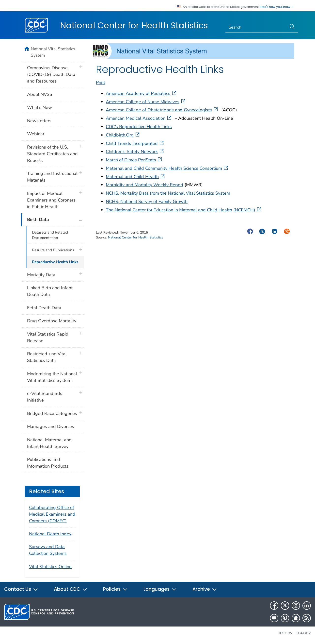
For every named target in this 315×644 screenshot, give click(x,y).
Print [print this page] (101, 83)
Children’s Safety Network (135, 152)
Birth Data (38, 220)
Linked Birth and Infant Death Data (50, 291)
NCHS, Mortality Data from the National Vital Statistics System (168, 193)
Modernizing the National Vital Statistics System (52, 377)
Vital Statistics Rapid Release (48, 337)
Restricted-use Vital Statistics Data (47, 357)
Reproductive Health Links (55, 262)
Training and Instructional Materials (52, 177)
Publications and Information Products (48, 463)
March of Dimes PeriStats (134, 160)
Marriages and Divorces (51, 426)
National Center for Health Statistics (134, 25)
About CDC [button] (71, 589)
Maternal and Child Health (136, 177)
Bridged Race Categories (52, 413)
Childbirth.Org (123, 135)
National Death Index (50, 534)
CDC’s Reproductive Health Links (139, 127)
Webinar (36, 134)
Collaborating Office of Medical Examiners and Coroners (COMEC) (52, 514)
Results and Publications (53, 250)
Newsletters (39, 121)
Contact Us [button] (21, 589)
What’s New (39, 107)
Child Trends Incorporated (135, 143)
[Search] (256, 27)
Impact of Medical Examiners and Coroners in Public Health (51, 200)
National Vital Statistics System (53, 52)
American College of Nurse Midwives (146, 102)
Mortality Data (41, 275)
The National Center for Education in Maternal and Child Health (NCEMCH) (184, 210)
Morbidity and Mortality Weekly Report (145, 185)
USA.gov (304, 633)
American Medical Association (139, 118)
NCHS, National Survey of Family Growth (147, 202)
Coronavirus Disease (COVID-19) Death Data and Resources (51, 74)
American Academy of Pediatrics (142, 93)
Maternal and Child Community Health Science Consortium (167, 168)
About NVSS (40, 94)
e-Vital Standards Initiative (45, 397)
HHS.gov (285, 633)
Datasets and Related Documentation (50, 235)
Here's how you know (277, 7)
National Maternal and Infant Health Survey (49, 443)
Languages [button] (160, 589)
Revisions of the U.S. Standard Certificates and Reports (52, 154)
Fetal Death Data (44, 308)
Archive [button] (205, 589)
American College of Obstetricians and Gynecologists (162, 110)
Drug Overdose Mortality (52, 321)
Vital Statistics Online (50, 567)
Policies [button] (115, 589)
